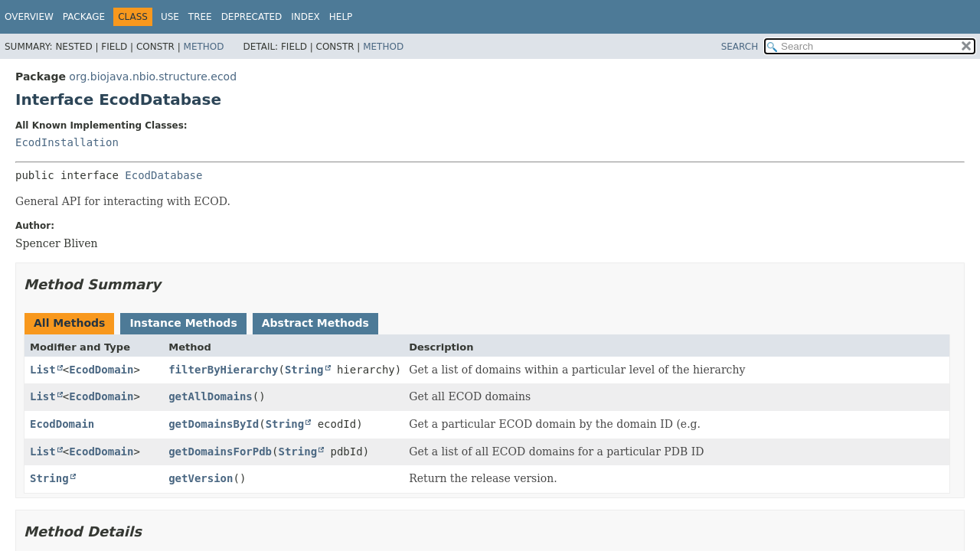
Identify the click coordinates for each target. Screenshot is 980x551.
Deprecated (252, 17)
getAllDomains (211, 396)
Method (204, 47)
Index (305, 17)
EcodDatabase (163, 175)
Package (84, 17)
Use (170, 17)
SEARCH (740, 47)
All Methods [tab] (69, 323)
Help (341, 17)
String (304, 370)
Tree (200, 17)
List (43, 370)
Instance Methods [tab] (183, 323)
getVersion (201, 478)
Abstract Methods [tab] (315, 323)
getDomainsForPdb (220, 452)
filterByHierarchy (223, 370)
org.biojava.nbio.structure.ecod (153, 77)
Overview (29, 17)
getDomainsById (214, 424)
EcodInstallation (67, 142)
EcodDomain (101, 370)
